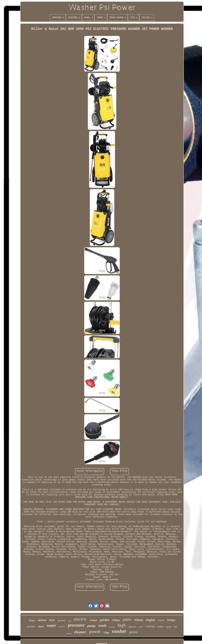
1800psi (41, 627)
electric (80, 619)
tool (175, 627)
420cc (141, 627)
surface (42, 620)
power (95, 631)
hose (52, 620)
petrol (133, 632)
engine (151, 620)
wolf (69, 621)
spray (169, 627)
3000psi (32, 621)
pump (91, 626)
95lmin (139, 620)
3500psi (116, 620)
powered (61, 620)
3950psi (171, 620)
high (122, 625)
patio (127, 619)
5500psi (93, 620)
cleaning (69, 633)
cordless (160, 627)
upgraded (132, 627)
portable (31, 626)
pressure (76, 625)
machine (62, 627)
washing (150, 626)
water (51, 625)
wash (102, 626)
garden (105, 620)
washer (119, 631)
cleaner (80, 632)
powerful (112, 627)
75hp (106, 633)
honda (161, 620)
